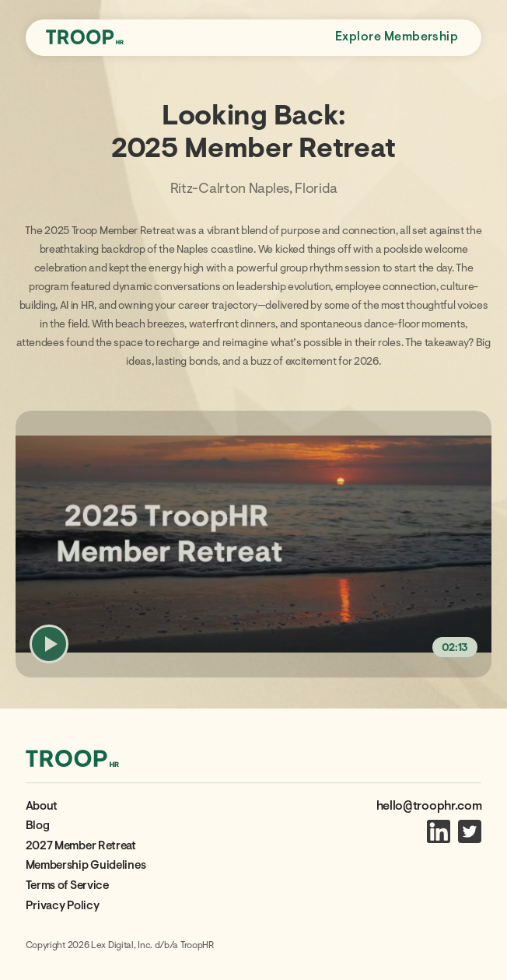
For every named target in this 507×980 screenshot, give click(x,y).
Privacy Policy (63, 906)
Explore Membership (397, 37)
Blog (38, 826)
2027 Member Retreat (81, 847)
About (42, 807)
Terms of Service (67, 886)
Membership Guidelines (86, 866)
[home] (85, 38)
